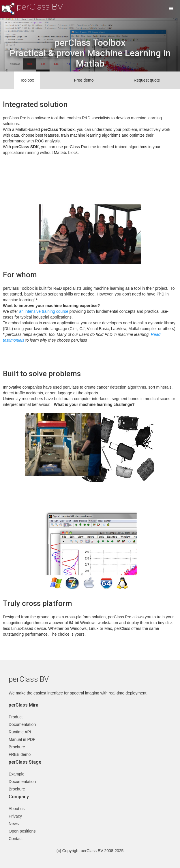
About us (17, 809)
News (14, 824)
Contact (16, 839)
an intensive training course (44, 311)
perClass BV (40, 7)
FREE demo (20, 754)
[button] (171, 9)
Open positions (22, 831)
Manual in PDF (22, 739)
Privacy (15, 816)
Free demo (84, 80)
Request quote (147, 80)
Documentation (22, 724)
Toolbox (27, 80)
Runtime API (20, 732)
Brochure (17, 747)
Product (16, 717)
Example (16, 774)
